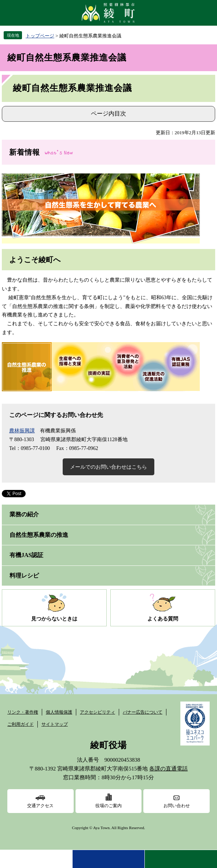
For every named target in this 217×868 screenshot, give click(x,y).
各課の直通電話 (168, 769)
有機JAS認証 (26, 555)
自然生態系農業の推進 (39, 535)
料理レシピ (24, 576)
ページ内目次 (108, 113)
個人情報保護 (59, 712)
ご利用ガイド (21, 724)
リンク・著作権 (23, 712)
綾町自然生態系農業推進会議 (67, 58)
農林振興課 (22, 431)
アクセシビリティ (98, 712)
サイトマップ (55, 724)
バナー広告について (143, 712)
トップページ (40, 36)
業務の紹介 (24, 514)
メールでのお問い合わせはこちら (108, 467)
